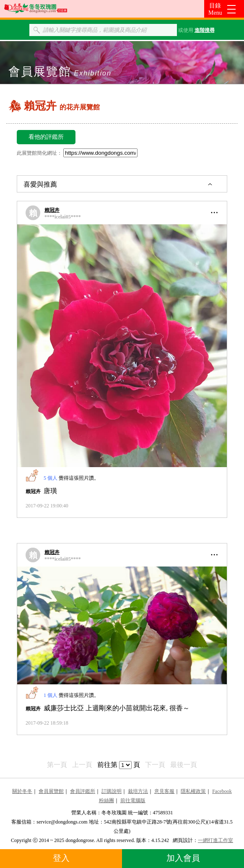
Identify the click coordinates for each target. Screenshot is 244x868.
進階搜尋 (205, 30)
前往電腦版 (133, 800)
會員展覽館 (51, 791)
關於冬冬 (22, 791)
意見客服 (164, 791)
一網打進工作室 (215, 840)
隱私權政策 (193, 791)
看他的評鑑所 (46, 137)
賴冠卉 (52, 210)
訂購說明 (112, 791)
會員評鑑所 (83, 791)
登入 (61, 858)
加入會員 (183, 858)
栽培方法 (138, 791)
